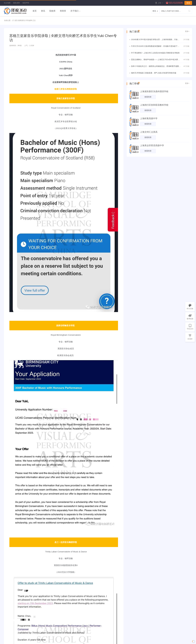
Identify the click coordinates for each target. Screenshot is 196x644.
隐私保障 (16, 3)
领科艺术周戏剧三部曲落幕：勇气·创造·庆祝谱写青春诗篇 (154, 73)
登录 (188, 3)
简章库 (63, 11)
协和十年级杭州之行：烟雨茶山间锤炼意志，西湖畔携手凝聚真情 (156, 67)
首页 (35, 11)
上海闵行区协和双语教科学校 (154, 105)
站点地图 (7, 3)
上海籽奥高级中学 (149, 118)
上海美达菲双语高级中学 (152, 145)
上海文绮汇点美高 (149, 132)
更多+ (187, 31)
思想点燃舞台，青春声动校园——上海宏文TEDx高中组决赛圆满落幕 (155, 60)
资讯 (43, 11)
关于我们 (74, 11)
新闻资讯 (22, 20)
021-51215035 (176, 3)
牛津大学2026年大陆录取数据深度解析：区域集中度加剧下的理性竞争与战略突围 (155, 47)
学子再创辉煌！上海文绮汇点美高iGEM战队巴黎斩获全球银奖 (155, 53)
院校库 (52, 11)
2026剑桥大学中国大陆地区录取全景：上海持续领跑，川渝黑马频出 (155, 40)
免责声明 (26, 3)
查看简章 (148, 97)
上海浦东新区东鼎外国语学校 (154, 91)
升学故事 (29, 20)
